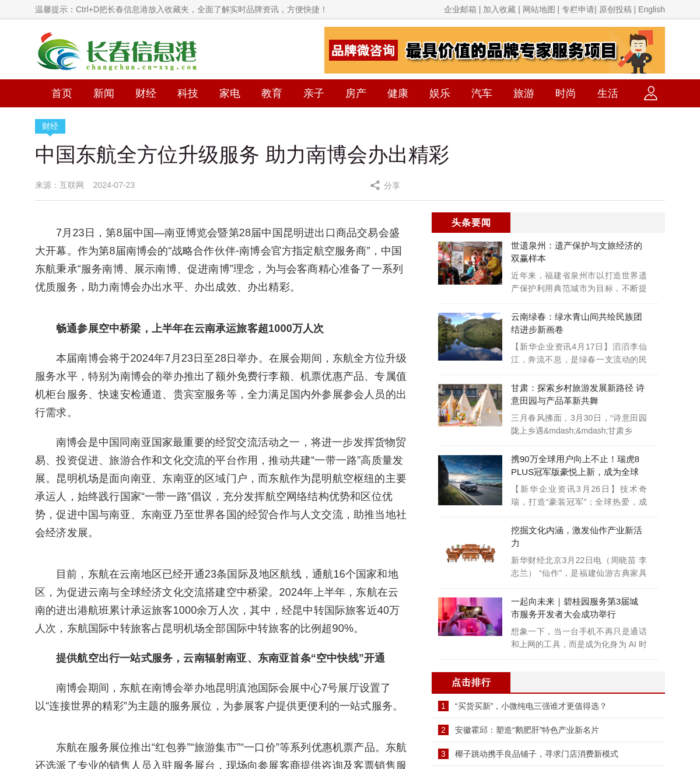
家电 (230, 93)
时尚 (566, 93)
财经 (146, 93)
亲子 (314, 93)
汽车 (482, 93)
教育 (272, 93)
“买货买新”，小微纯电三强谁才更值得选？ (531, 706)
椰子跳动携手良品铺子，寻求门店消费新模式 (537, 754)
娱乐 (440, 93)
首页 (62, 93)
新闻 (104, 93)
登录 (651, 94)
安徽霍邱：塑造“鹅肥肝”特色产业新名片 (527, 730)
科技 (188, 93)
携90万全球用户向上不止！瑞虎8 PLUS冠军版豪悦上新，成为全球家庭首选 (575, 472)
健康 (398, 93)
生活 (608, 93)
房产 (356, 93)
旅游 (524, 93)
